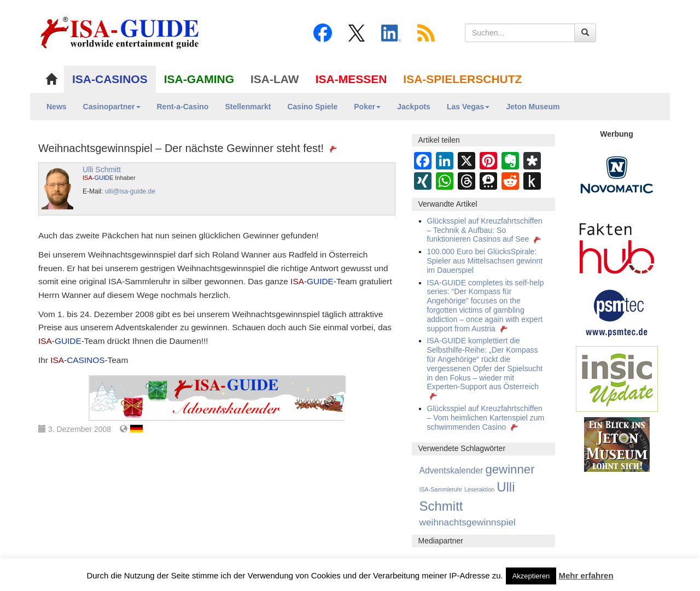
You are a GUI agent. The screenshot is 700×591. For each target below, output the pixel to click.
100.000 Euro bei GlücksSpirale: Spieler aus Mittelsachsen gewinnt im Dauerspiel (485, 261)
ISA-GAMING (199, 79)
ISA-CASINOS (110, 79)
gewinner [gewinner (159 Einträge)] (510, 469)
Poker (367, 107)
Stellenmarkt (248, 107)
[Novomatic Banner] (617, 174)
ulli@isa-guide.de (130, 191)
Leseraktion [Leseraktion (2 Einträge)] (479, 489)
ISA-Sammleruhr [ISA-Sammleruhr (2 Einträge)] (441, 489)
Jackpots (414, 107)
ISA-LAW (275, 79)
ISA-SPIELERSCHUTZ (462, 79)
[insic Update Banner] (617, 378)
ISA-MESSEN (351, 79)
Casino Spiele (312, 107)
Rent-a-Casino (183, 107)
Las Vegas (468, 107)
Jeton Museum (533, 107)
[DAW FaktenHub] (617, 245)
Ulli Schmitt (102, 169)
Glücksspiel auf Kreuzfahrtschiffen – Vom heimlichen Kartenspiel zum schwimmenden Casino (486, 418)
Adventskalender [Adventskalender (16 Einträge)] (451, 470)
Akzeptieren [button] (531, 576)
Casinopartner (112, 107)
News (57, 107)
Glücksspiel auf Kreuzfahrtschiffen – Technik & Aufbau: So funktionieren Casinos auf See (485, 230)
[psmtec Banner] (617, 312)
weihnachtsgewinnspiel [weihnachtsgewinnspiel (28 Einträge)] (468, 522)
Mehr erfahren (586, 575)
